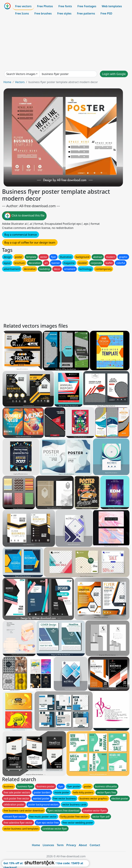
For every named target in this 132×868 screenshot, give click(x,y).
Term (60, 845)
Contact (95, 845)
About (83, 845)
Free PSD (106, 13)
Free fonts (65, 6)
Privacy (71, 845)
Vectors (20, 82)
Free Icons (22, 13)
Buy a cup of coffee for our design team (30, 243)
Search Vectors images (21, 74)
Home (7, 82)
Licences (48, 845)
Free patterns (86, 13)
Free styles (64, 13)
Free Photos (45, 6)
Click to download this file (24, 216)
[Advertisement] (66, 44)
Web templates (112, 6)
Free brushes (43, 13)
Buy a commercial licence (21, 235)
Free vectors (23, 6)
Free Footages (87, 6)
